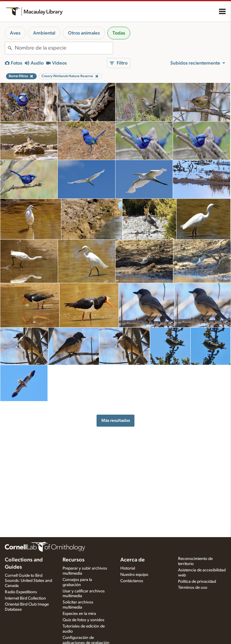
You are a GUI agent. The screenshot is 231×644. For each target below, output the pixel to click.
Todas (119, 33)
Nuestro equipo (134, 575)
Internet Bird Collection (25, 598)
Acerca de (132, 560)
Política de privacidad (197, 582)
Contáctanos (132, 581)
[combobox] (64, 48)
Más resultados (116, 420)
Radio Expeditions (21, 592)
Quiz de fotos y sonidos (83, 620)
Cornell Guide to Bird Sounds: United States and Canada (28, 581)
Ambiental (44, 33)
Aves (15, 33)
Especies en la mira (79, 614)
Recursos (74, 560)
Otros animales (84, 33)
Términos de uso (193, 588)
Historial (128, 568)
